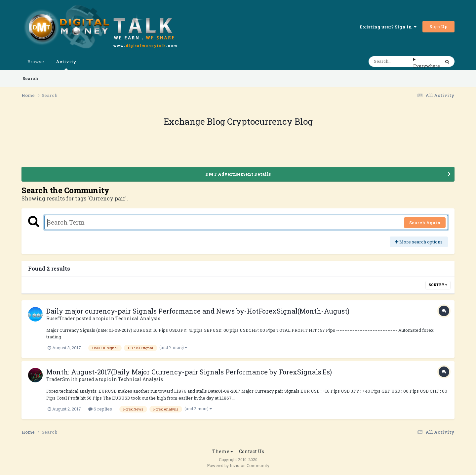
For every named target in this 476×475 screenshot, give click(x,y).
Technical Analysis (138, 318)
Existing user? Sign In (388, 27)
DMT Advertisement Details (238, 174)
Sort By (438, 285)
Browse (36, 62)
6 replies (100, 409)
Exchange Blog (195, 121)
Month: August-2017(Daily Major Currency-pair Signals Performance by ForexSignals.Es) (189, 372)
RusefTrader (61, 318)
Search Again (425, 223)
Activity (66, 64)
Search (30, 78)
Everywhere (427, 66)
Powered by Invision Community (238, 465)
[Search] (391, 62)
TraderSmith (62, 379)
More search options (419, 242)
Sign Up (438, 26)
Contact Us (252, 451)
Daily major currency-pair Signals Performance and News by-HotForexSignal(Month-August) (198, 311)
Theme (223, 451)
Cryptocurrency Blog (270, 121)
